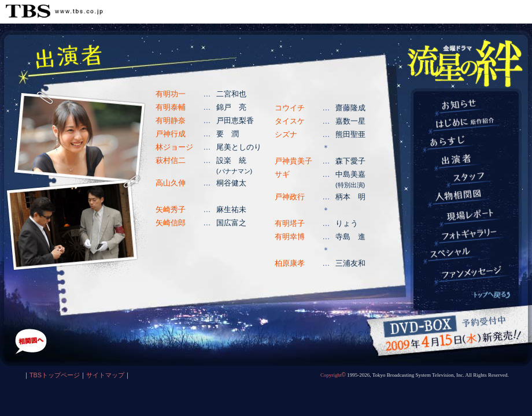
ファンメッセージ (467, 275)
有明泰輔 (171, 107)
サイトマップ (105, 375)
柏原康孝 (290, 263)
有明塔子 (290, 223)
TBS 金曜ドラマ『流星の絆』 (465, 64)
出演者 (467, 162)
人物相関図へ (31, 341)
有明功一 (171, 94)
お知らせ (467, 107)
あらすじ (467, 144)
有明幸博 (290, 237)
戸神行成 (171, 134)
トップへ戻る (492, 295)
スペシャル (467, 256)
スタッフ (467, 180)
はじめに (467, 126)
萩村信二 (171, 160)
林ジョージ (174, 147)
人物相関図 (467, 198)
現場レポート (467, 218)
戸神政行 (290, 197)
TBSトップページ (55, 375)
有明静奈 (171, 120)
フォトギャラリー (467, 237)
